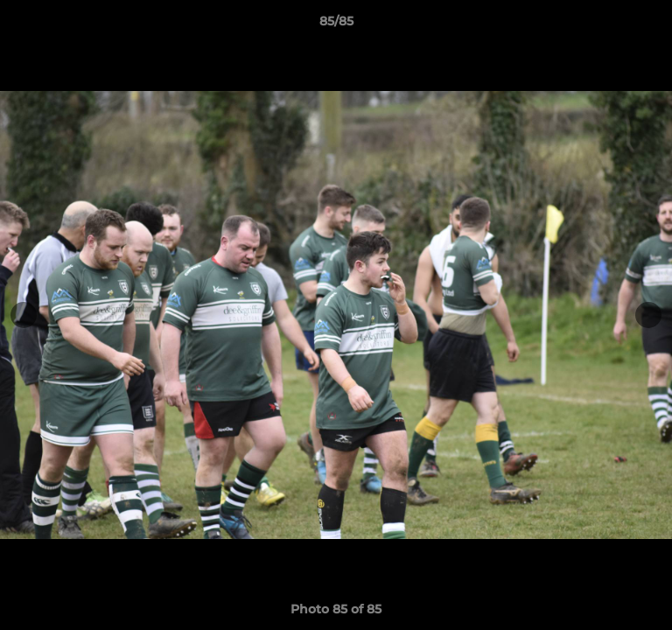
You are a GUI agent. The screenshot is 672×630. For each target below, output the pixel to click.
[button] (651, 25)
